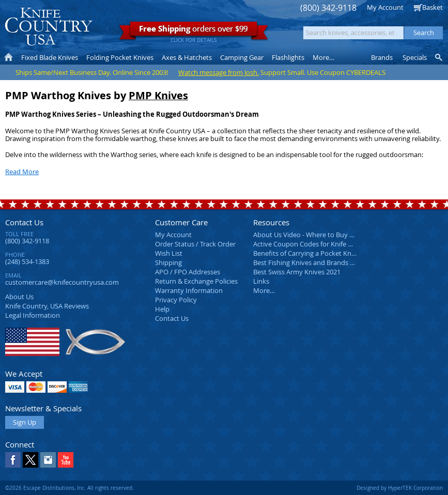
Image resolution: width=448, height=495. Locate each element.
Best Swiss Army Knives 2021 (297, 272)
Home (9, 57)
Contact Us (24, 222)
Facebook (13, 460)
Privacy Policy (176, 300)
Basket (432, 7)
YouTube (66, 460)
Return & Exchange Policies (196, 281)
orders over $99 (194, 31)
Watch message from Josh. (219, 72)
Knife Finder (439, 57)
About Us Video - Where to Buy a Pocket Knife (323, 235)
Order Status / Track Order (195, 244)
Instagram (48, 460)
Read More (22, 172)
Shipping (168, 262)
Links (261, 281)
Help (162, 309)
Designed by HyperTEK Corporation (400, 488)
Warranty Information (189, 290)
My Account (385, 7)
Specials (415, 57)
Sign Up (25, 422)
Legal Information (33, 315)
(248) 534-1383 (27, 261)
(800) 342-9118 (328, 8)
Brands (382, 57)
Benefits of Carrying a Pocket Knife (306, 253)
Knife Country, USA (49, 27)
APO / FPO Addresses (188, 272)
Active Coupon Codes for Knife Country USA (320, 244)
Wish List (169, 253)
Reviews (47, 306)
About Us (19, 297)
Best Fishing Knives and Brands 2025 (309, 262)
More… (264, 290)
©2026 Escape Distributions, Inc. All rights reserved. (69, 488)
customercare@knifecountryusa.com (62, 282)
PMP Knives (158, 95)
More (323, 57)
